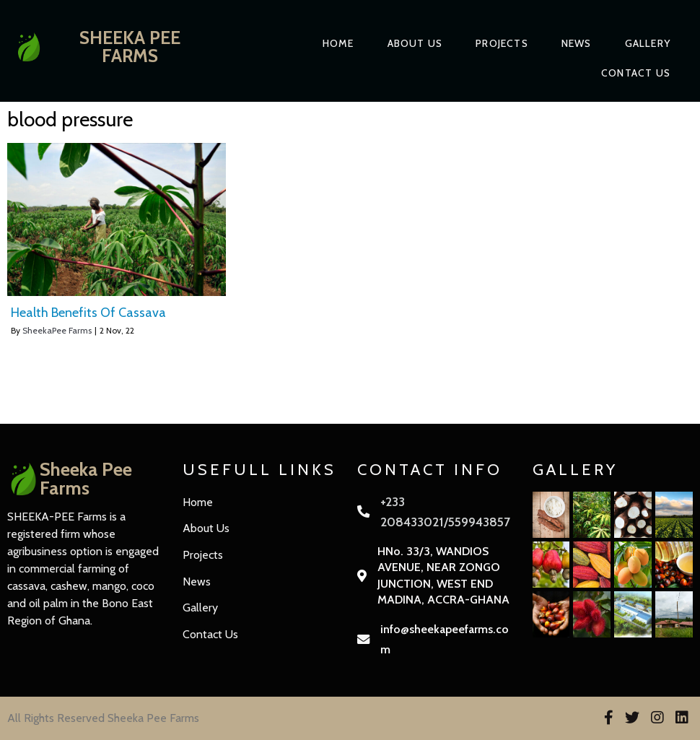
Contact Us (636, 73)
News (577, 43)
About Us (415, 43)
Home (338, 43)
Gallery (648, 43)
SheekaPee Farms (57, 330)
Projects (502, 43)
